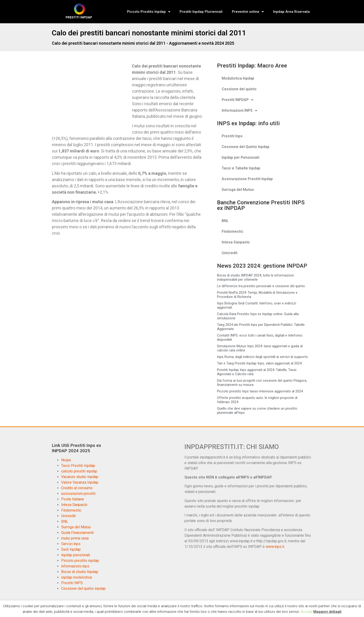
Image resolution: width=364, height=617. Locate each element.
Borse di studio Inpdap (80, 572)
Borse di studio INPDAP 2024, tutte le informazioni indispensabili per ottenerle (255, 277)
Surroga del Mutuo (238, 190)
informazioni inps (75, 566)
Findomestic (232, 231)
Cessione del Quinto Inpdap (245, 147)
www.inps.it (275, 547)
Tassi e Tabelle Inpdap (241, 168)
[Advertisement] (91, 97)
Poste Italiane (73, 499)
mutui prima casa (75, 538)
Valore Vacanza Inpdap (80, 482)
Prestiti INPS (72, 583)
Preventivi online (248, 12)
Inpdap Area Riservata (291, 12)
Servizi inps (71, 544)
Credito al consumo (77, 488)
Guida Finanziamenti (77, 533)
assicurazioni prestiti (78, 494)
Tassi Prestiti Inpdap (78, 466)
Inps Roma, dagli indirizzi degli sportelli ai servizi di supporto (262, 357)
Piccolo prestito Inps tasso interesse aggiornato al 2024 (260, 391)
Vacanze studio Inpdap (80, 477)
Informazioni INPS (239, 111)
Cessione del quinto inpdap (83, 588)
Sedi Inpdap (71, 549)
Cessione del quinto (239, 89)
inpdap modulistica (77, 577)
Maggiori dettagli (327, 612)
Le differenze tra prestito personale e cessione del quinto (261, 286)
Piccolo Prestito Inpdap (149, 12)
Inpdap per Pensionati (240, 157)
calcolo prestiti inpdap (79, 471)
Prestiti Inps (232, 136)
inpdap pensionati (76, 555)
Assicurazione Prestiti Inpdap (247, 179)
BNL (225, 221)
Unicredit (230, 253)
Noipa (66, 460)
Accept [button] (307, 612)
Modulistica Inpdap (238, 78)
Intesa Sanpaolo (236, 242)
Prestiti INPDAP (237, 100)
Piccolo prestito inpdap (80, 561)
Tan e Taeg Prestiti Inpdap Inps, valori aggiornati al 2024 (259, 363)
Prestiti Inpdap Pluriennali (201, 12)
